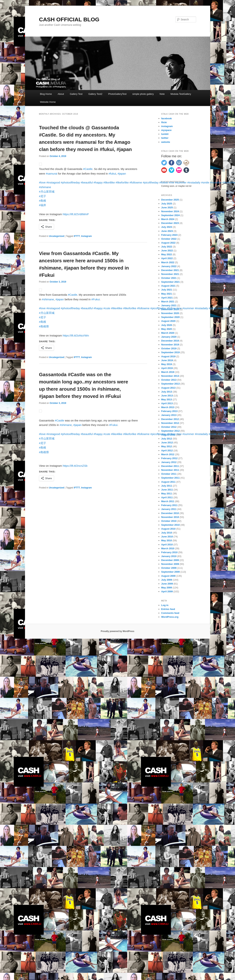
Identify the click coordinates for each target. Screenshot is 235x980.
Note (162, 94)
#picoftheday (151, 182)
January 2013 (169, 415)
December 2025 (170, 200)
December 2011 (170, 466)
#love (42, 182)
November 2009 (170, 564)
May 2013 (167, 399)
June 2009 (167, 584)
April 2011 (167, 497)
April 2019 (167, 368)
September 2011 (171, 478)
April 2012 (167, 450)
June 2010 (167, 537)
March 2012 (168, 454)
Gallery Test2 (95, 94)
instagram (167, 126)
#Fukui (95, 299)
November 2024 (170, 211)
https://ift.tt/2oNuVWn (76, 335)
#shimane (45, 187)
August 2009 (168, 576)
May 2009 (167, 588)
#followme (136, 182)
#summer (181, 182)
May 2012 (167, 446)
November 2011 (170, 470)
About (61, 94)
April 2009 (167, 591)
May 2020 (167, 329)
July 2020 (167, 325)
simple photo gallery (143, 94)
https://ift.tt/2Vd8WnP (76, 214)
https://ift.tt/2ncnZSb (75, 466)
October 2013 (169, 380)
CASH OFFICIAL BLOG (69, 19)
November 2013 (170, 376)
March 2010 (168, 548)
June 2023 (167, 231)
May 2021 (167, 294)
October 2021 (169, 278)
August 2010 (168, 529)
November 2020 (170, 313)
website (166, 142)
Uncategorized (57, 236)
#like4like (109, 182)
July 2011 (167, 486)
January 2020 (169, 337)
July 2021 (167, 290)
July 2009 (167, 580)
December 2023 (170, 223)
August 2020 (168, 321)
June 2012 (167, 443)
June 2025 (167, 207)
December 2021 (170, 270)
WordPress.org (170, 617)
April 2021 (167, 298)
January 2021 (169, 305)
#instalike (216, 182)
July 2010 (167, 533)
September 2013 (171, 384)
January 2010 (169, 556)
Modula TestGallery (181, 94)
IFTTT (77, 236)
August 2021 (168, 286)
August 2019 (168, 356)
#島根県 (44, 326)
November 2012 (170, 423)
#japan (122, 174)
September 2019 (171, 352)
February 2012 (169, 458)
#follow (164, 182)
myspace (166, 130)
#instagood (53, 182)
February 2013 (169, 411)
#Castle (88, 169)
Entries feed (168, 609)
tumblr (165, 134)
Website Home (48, 102)
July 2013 (167, 392)
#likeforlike (122, 182)
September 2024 (171, 215)
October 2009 (169, 568)
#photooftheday (70, 182)
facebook (167, 118)
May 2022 (167, 254)
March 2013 (168, 407)
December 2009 (170, 560)
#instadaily (194, 182)
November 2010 (170, 517)
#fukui (112, 174)
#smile (205, 182)
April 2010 (167, 545)
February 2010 (169, 552)
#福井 (43, 205)
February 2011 (169, 505)
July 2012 (167, 439)
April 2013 (167, 403)
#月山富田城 (47, 192)
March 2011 (168, 501)
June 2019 (167, 360)
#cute (107, 308)
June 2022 (167, 251)
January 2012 (169, 462)
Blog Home (46, 94)
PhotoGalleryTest (117, 94)
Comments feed (170, 613)
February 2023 (169, 235)
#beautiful (87, 182)
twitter (165, 138)
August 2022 (168, 243)
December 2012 (170, 419)
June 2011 (167, 490)
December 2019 (170, 341)
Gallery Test (76, 94)
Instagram (86, 236)
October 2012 (169, 427)
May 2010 (167, 540)
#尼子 (43, 196)
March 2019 (168, 372)
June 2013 (167, 396)
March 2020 (168, 333)
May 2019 (167, 364)
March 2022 (168, 262)
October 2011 (169, 474)
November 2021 (170, 274)
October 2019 (169, 348)
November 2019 (170, 345)
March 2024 (168, 219)
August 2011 (168, 482)
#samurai (51, 174)
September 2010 (171, 525)
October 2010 (169, 521)
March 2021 (168, 302)
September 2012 (171, 431)
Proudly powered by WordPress (117, 631)
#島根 (43, 201)
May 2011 (167, 494)
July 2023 (167, 227)
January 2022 (169, 266)
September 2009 (171, 572)
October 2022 (169, 239)
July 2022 (167, 247)
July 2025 (167, 204)
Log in (165, 605)
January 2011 (169, 509)
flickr (164, 122)
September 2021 (171, 282)
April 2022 (167, 258)
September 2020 (171, 317)
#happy (98, 182)
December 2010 (170, 513)
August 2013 (168, 388)
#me (171, 182)
